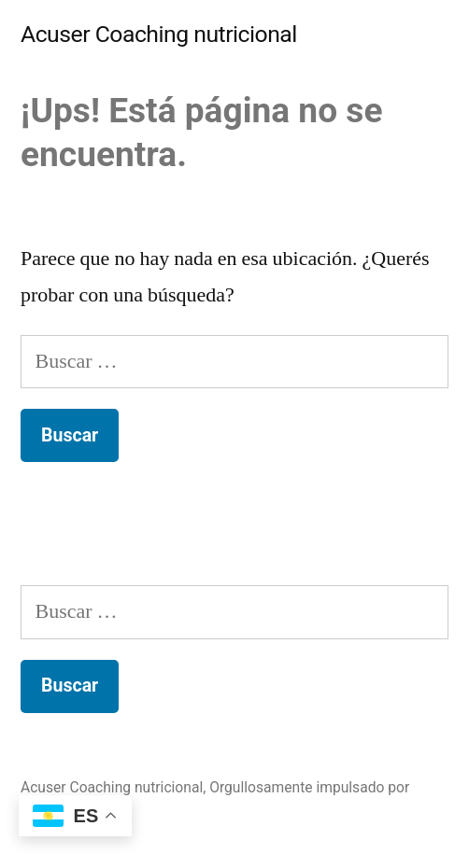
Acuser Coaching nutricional (159, 34)
